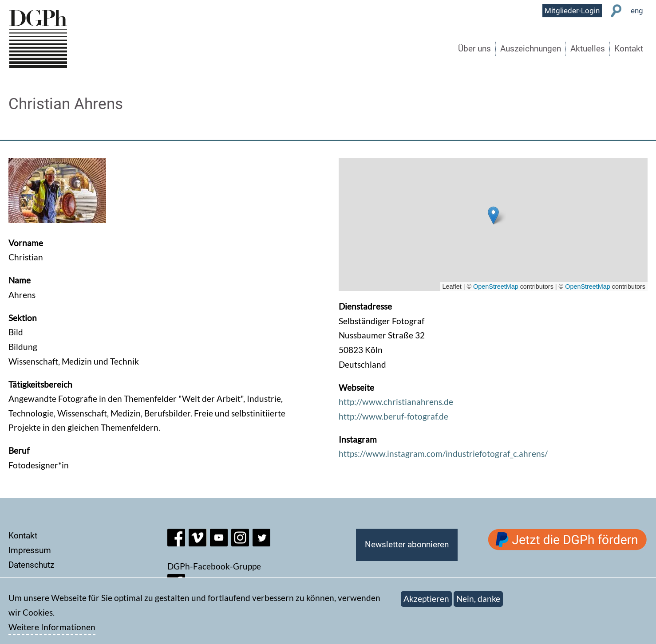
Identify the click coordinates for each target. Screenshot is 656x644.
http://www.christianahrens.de (396, 402)
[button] (493, 215)
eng (637, 11)
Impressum (30, 550)
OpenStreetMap (496, 287)
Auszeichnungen (531, 49)
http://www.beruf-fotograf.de (393, 416)
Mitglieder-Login (572, 11)
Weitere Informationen (52, 627)
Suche (616, 11)
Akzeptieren (426, 599)
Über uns (474, 49)
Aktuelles (588, 49)
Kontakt (629, 49)
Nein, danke (478, 599)
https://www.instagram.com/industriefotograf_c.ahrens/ (443, 454)
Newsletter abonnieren (407, 544)
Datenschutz (31, 565)
